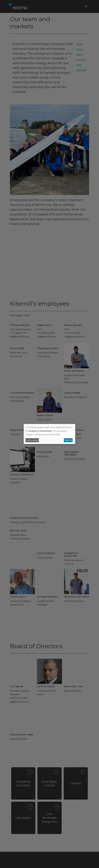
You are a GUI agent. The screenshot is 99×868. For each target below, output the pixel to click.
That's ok (68, 440)
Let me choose (32, 440)
